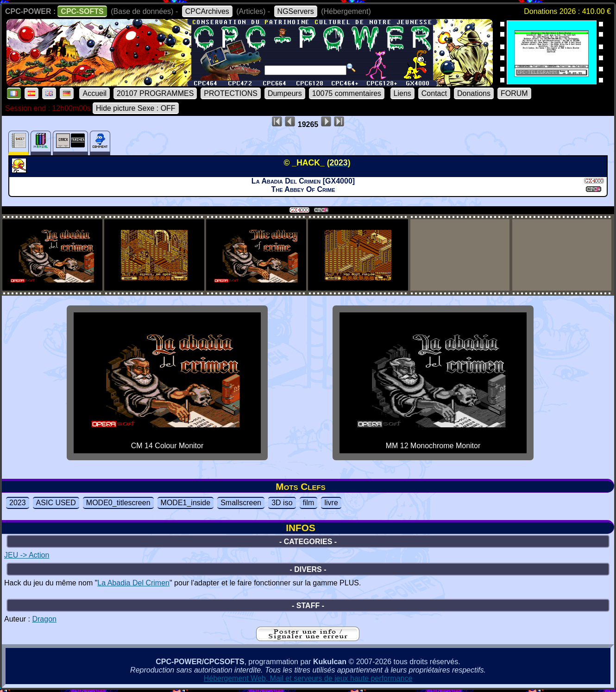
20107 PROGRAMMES (155, 93)
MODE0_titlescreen (118, 503)
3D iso (282, 503)
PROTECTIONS (231, 93)
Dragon (44, 619)
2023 (18, 503)
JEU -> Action (27, 555)
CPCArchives (207, 11)
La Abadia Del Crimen (133, 583)
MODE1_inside (186, 503)
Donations (474, 93)
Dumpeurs (285, 93)
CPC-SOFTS (82, 11)
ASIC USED (56, 503)
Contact (434, 93)
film (309, 503)
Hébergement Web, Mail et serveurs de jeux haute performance (308, 678)
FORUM (514, 93)
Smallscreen (241, 503)
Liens (402, 93)
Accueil (94, 93)
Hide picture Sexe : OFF (136, 108)
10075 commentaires (347, 93)
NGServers (296, 11)
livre (331, 503)
